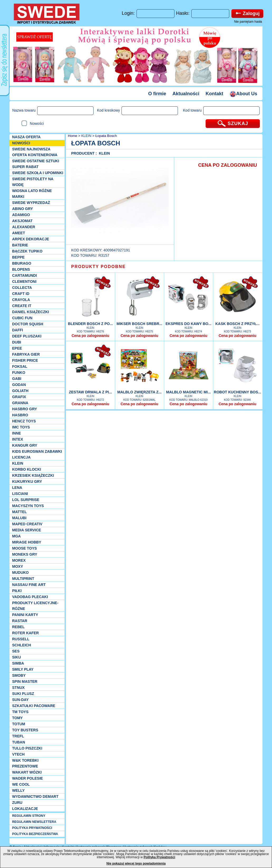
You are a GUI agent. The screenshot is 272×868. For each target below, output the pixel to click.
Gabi (17, 379)
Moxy (18, 566)
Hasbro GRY (25, 409)
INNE (16, 433)
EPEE (17, 348)
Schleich (22, 645)
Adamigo (21, 215)
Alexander (24, 227)
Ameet (19, 233)
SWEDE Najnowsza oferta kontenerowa (35, 152)
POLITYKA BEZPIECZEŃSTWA (35, 834)
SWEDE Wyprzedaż (31, 203)
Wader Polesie (28, 778)
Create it (22, 306)
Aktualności (186, 94)
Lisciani (20, 494)
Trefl (18, 736)
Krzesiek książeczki (33, 475)
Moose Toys (25, 548)
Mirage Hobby (27, 542)
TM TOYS (20, 712)
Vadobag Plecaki (30, 597)
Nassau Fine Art (29, 585)
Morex (19, 560)
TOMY (17, 718)
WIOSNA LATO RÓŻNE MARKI (32, 194)
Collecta (22, 288)
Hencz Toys (24, 421)
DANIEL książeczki (31, 312)
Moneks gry (25, 554)
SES (16, 651)
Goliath (20, 391)
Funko (19, 373)
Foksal (20, 366)
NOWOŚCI (21, 143)
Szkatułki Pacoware (34, 706)
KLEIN (18, 463)
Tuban (19, 742)
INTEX (18, 439)
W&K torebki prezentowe (25, 763)
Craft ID (21, 294)
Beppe (18, 257)
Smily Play (23, 669)
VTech (18, 754)
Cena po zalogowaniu (90, 336)
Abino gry (23, 209)
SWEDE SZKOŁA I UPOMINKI (38, 173)
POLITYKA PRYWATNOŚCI (32, 828)
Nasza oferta (26, 137)
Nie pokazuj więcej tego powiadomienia (136, 864)
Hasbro (20, 415)
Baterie (20, 245)
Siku (16, 657)
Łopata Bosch (106, 136)
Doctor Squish (28, 324)
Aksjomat (22, 221)
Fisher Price (25, 360)
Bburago (22, 263)
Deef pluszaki (27, 336)
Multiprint (23, 579)
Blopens (21, 269)
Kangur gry (25, 445)
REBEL (18, 627)
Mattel (20, 512)
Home (72, 136)
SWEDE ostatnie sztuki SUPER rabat (36, 164)
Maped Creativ (27, 524)
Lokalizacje (25, 809)
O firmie (157, 94)
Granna (20, 403)
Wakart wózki (27, 772)
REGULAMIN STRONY (29, 816)
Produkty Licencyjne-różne (35, 606)
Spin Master (25, 681)
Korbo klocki (27, 469)
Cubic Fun (22, 318)
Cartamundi (25, 275)
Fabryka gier (26, 354)
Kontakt (214, 94)
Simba (18, 663)
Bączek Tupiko (27, 251)
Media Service (27, 530)
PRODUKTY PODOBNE (98, 267)
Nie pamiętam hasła (248, 22)
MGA (16, 536)
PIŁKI (17, 591)
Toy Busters (25, 730)
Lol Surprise (26, 500)
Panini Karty (25, 615)
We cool (21, 784)
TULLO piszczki (27, 748)
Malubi (19, 518)
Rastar (20, 621)
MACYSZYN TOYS (28, 506)
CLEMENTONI (24, 282)
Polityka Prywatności (159, 857)
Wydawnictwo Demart (35, 797)
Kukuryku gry (27, 481)
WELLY (18, 790)
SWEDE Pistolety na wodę (33, 182)
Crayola (21, 300)
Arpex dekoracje (31, 239)
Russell (21, 639)
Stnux (18, 688)
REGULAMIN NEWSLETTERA (34, 822)
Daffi (18, 330)
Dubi (17, 342)
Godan (19, 385)
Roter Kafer (25, 633)
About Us (243, 94)
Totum (19, 724)
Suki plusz (23, 694)
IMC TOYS (21, 427)
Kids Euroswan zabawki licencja (37, 454)
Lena (17, 488)
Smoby (19, 675)
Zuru (17, 803)
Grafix (19, 397)
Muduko (20, 573)
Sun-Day (20, 700)
